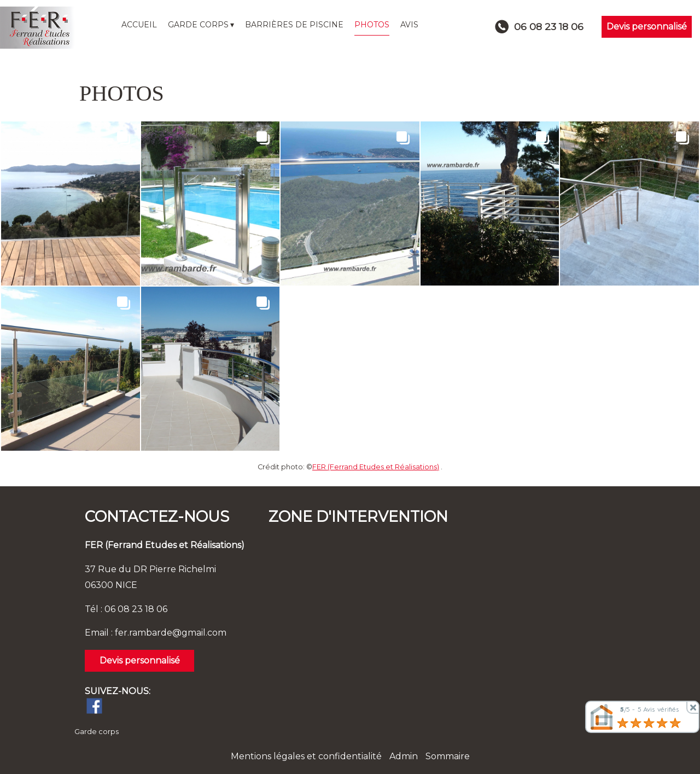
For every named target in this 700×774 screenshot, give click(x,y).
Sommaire (448, 756)
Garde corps (97, 732)
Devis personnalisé (647, 27)
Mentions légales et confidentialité (306, 756)
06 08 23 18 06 (136, 609)
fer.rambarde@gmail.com (171, 633)
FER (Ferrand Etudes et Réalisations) (376, 467)
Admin (404, 756)
